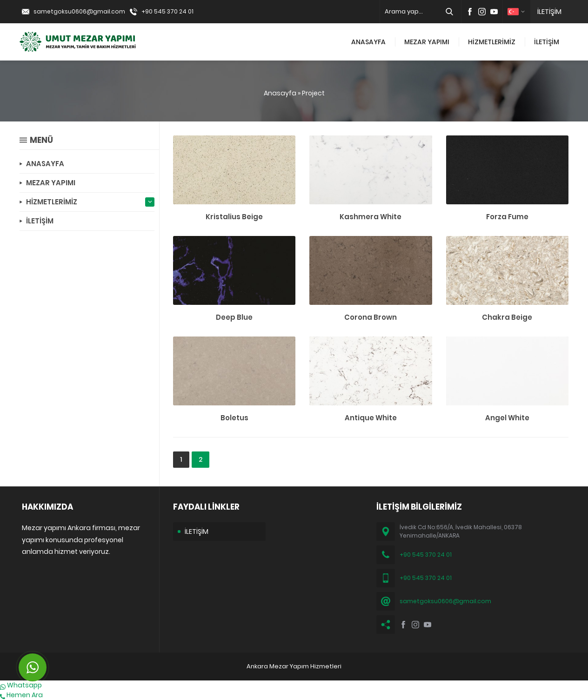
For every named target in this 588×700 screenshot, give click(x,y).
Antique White (371, 418)
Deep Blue (234, 317)
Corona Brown (371, 317)
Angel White (507, 418)
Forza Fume (507, 217)
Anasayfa (280, 93)
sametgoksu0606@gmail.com (79, 11)
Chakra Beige (507, 317)
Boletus (234, 418)
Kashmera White (371, 217)
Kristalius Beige (234, 217)
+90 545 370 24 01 (167, 11)
